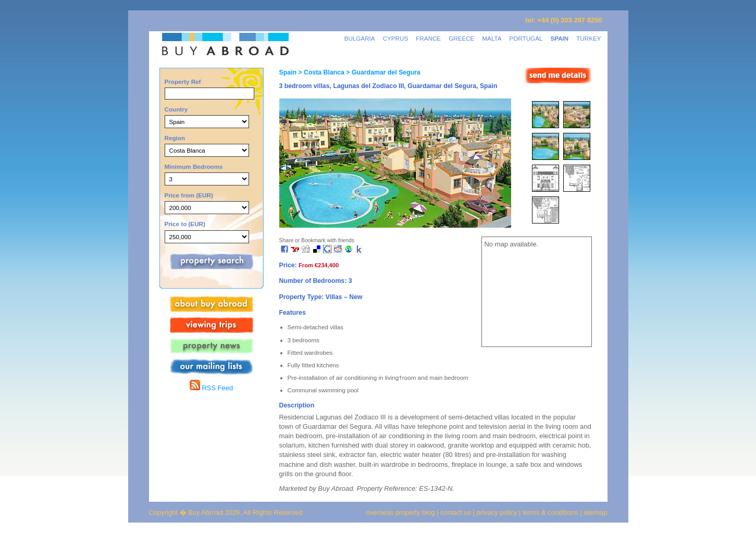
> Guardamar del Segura (382, 72)
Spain (288, 72)
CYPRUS (396, 38)
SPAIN (559, 38)
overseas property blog (401, 512)
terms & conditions (551, 512)
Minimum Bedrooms (194, 166)
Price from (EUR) (189, 195)
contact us (456, 512)
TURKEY (588, 38)
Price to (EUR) (185, 224)
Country (176, 109)
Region (175, 138)
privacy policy (497, 512)
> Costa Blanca (320, 72)
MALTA (492, 38)
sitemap (595, 512)
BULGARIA (360, 38)
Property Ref (183, 82)
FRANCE (428, 38)
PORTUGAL (526, 38)
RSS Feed (211, 388)
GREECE (461, 38)
